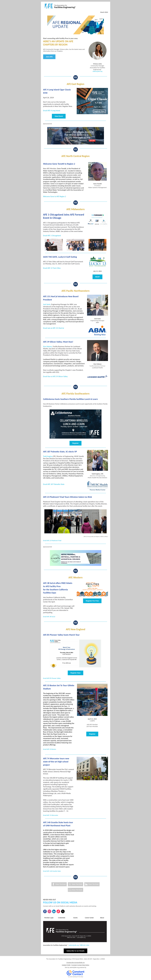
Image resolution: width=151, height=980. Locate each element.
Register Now (75, 673)
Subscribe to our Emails (75, 951)
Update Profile (66, 965)
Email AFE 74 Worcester (51, 815)
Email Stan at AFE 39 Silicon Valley (55, 376)
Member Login (49, 918)
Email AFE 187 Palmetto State (54, 484)
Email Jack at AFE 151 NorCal (54, 328)
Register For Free (92, 601)
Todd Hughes (48, 456)
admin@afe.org (74, 945)
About (102, 918)
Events (75, 918)
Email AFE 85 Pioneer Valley (52, 678)
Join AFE (49, 57)
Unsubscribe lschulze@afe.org (75, 963)
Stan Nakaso (48, 346)
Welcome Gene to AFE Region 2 (55, 196)
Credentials (62, 918)
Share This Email (61, 884)
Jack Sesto (47, 304)
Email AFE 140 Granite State (52, 871)
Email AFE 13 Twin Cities (52, 268)
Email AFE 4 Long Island (52, 111)
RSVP (97, 277)
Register (75, 443)
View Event (59, 116)
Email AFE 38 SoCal (49, 617)
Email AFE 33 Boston (50, 749)
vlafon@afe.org (97, 71)
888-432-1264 (85, 945)
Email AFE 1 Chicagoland (52, 236)
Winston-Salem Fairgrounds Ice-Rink (56, 504)
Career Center (89, 918)
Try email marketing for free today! (75, 977)
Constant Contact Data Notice (80, 965)
